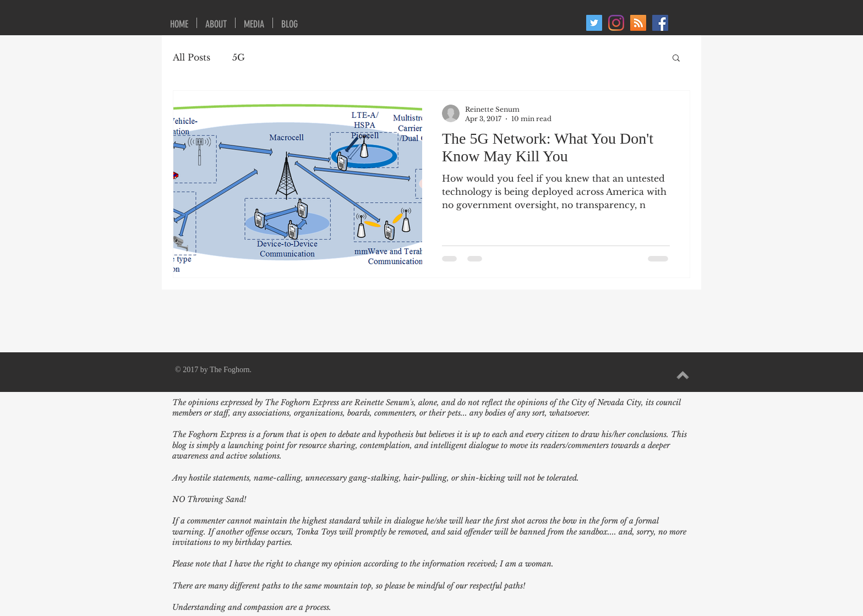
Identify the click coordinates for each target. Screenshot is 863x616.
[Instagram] (616, 23)
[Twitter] (594, 23)
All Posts (192, 57)
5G (239, 57)
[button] (676, 59)
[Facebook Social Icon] (660, 23)
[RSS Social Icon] (638, 23)
